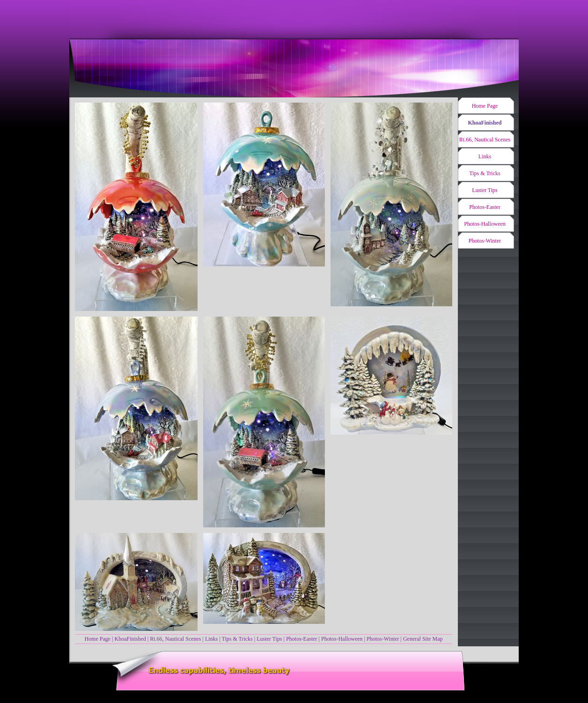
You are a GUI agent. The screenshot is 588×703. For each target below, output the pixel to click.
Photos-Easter (302, 639)
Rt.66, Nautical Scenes (175, 639)
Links (211, 639)
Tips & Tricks (237, 639)
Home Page (97, 639)
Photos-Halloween (342, 639)
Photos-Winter (383, 639)
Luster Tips (269, 639)
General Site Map (423, 639)
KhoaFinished (130, 639)
